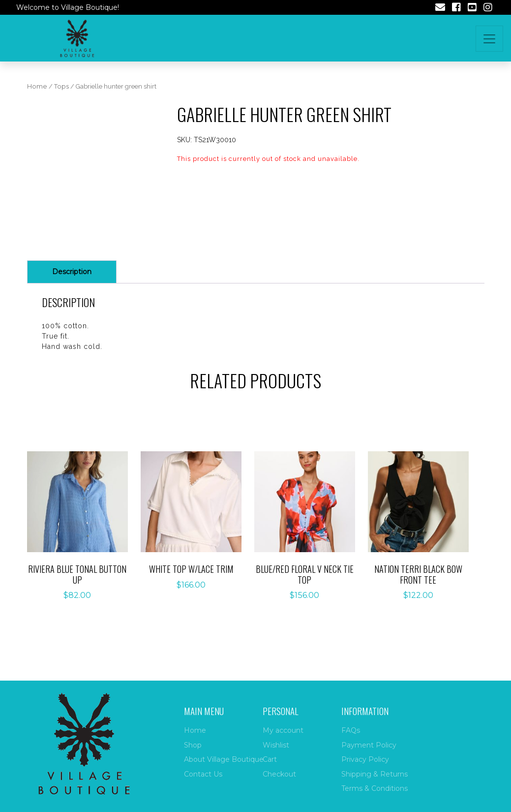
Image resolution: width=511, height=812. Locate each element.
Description (72, 272)
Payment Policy (369, 745)
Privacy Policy (365, 759)
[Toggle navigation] (489, 39)
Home (37, 86)
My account (283, 730)
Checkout (279, 774)
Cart (270, 759)
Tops (61, 86)
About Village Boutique (224, 759)
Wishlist (276, 745)
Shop (193, 745)
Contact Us (203, 774)
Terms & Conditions (375, 788)
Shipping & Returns (375, 774)
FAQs (351, 730)
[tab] (72, 272)
